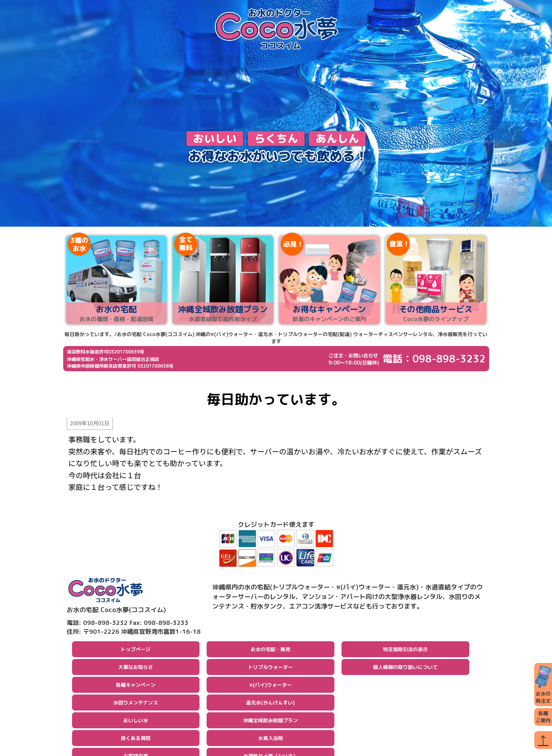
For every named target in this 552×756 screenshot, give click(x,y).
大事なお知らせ (136, 669)
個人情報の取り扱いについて (405, 669)
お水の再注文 (543, 684)
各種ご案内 (543, 717)
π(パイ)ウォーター (270, 687)
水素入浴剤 (270, 741)
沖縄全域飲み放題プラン (270, 723)
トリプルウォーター (270, 669)
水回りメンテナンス (136, 705)
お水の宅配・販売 (270, 652)
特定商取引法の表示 (405, 652)
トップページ (136, 652)
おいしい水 (136, 723)
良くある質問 (136, 741)
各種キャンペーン (136, 687)
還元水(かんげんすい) (270, 705)
